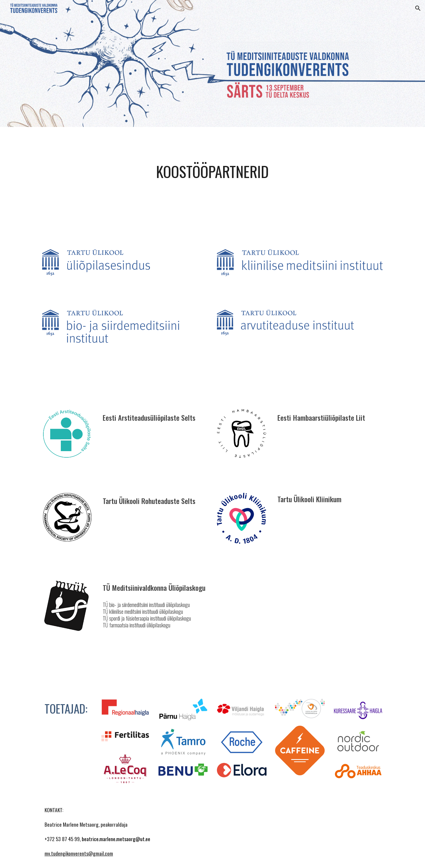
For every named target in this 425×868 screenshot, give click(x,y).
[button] (418, 8)
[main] (212, 172)
